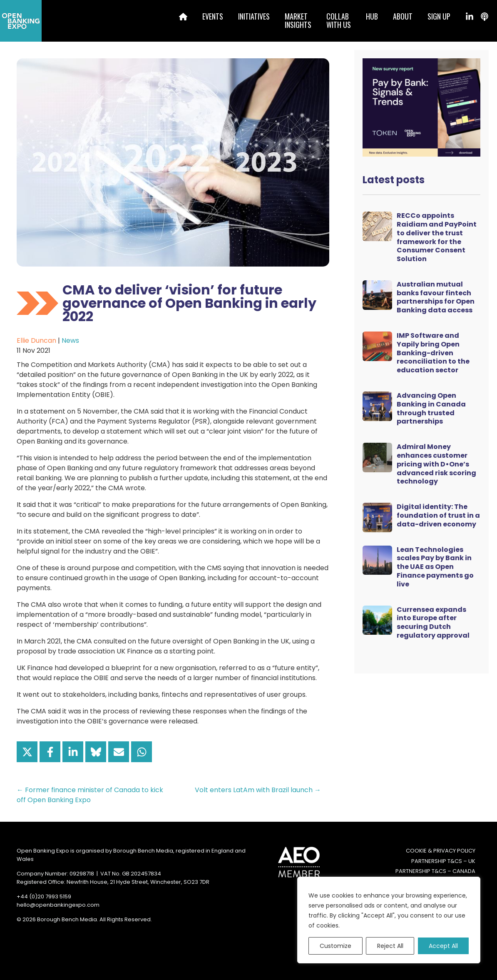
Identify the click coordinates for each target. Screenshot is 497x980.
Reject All (390, 946)
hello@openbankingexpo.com (58, 905)
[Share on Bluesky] (96, 752)
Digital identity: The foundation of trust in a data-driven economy (438, 515)
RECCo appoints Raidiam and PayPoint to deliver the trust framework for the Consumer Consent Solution (437, 237)
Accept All (443, 946)
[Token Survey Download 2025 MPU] (421, 107)
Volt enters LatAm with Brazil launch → (258, 790)
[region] (389, 920)
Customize (335, 946)
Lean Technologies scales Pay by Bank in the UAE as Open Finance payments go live (435, 567)
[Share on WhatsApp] (142, 752)
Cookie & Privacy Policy (441, 851)
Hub (372, 16)
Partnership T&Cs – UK (443, 861)
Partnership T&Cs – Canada (435, 871)
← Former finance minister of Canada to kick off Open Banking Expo (90, 795)
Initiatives (254, 16)
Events (213, 16)
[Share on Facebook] (50, 752)
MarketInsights (298, 20)
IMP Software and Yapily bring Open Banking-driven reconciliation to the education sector (433, 353)
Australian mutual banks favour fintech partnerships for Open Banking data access (436, 297)
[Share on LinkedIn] (73, 752)
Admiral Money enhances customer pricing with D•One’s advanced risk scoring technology (436, 464)
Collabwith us (339, 20)
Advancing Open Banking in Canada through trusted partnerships (431, 408)
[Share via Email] (119, 752)
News (70, 340)
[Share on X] (27, 752)
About (403, 16)
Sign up (439, 16)
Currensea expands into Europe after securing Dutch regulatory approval (433, 622)
